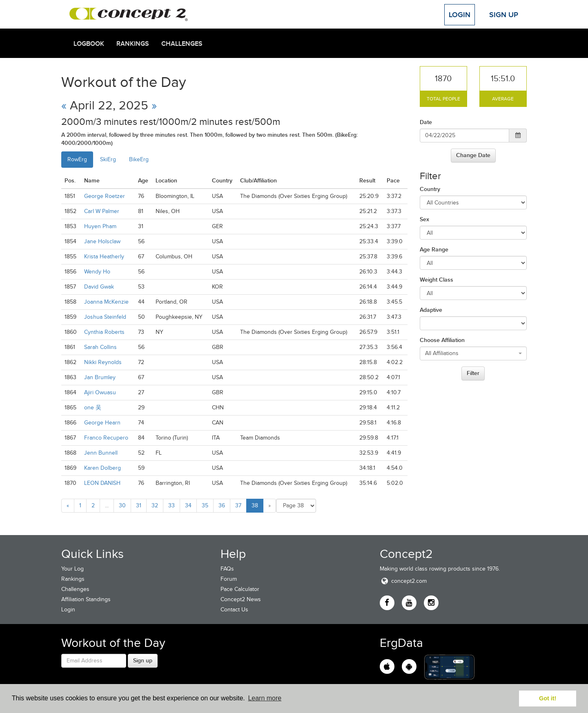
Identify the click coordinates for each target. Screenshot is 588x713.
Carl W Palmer (102, 211)
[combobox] (473, 353)
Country (430, 189)
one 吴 (93, 408)
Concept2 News (241, 599)
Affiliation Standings (86, 599)
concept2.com (403, 581)
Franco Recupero (106, 438)
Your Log (72, 569)
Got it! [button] (548, 698)
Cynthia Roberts (104, 332)
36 (222, 505)
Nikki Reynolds (103, 362)
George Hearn (102, 423)
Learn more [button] (265, 698)
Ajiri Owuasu (100, 392)
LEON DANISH (102, 483)
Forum (229, 579)
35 (205, 505)
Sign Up (504, 15)
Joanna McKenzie (106, 302)
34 (188, 505)
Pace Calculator (240, 589)
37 (238, 505)
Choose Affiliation (442, 340)
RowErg (77, 159)
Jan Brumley (100, 377)
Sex (424, 219)
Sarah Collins (100, 347)
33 (171, 505)
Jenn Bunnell (101, 453)
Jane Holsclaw (102, 241)
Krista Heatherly (104, 257)
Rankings (133, 44)
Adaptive (431, 310)
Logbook (89, 44)
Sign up (143, 660)
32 (155, 505)
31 (139, 505)
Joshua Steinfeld (105, 317)
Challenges (182, 44)
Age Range (434, 249)
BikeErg (139, 159)
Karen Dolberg (102, 468)
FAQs (227, 569)
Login (460, 15)
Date (426, 122)
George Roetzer (105, 196)
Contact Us (234, 610)
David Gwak (99, 287)
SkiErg (108, 159)
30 (122, 505)
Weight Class (437, 280)
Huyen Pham (100, 226)
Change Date (473, 155)
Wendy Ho (97, 272)
